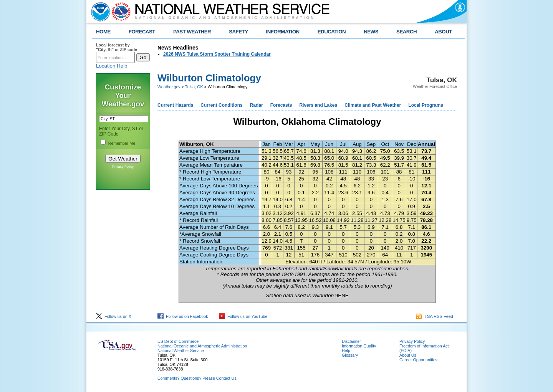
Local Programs (426, 105)
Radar (257, 105)
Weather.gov (169, 87)
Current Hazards (175, 105)
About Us (408, 355)
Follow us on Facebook (183, 316)
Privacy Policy (123, 167)
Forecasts (281, 105)
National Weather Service (181, 351)
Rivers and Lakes (318, 105)
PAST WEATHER (192, 32)
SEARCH (406, 32)
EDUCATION (332, 32)
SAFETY (238, 32)
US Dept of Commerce (178, 341)
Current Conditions (221, 105)
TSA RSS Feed (435, 316)
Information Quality (359, 346)
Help (346, 351)
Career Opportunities (418, 360)
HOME (103, 32)
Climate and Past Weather (373, 105)
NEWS (371, 32)
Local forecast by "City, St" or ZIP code (117, 47)
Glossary (350, 355)
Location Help (112, 66)
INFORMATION (283, 32)
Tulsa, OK (194, 87)
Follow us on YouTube (243, 316)
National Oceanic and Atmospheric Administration (202, 346)
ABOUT (443, 32)
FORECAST (142, 32)
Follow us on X (114, 316)
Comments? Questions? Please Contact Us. (197, 378)
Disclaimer (351, 341)
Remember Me (122, 143)
